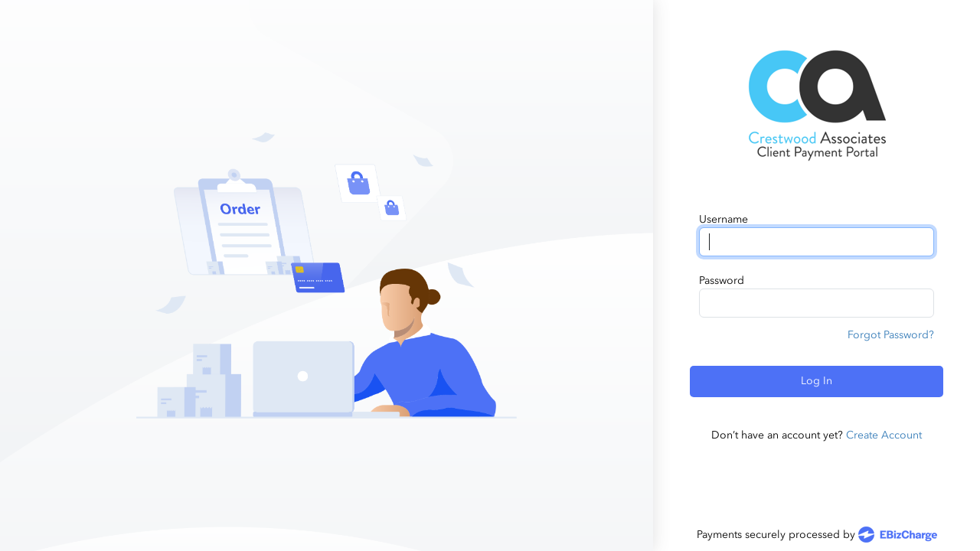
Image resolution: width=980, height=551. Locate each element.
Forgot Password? (891, 335)
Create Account (884, 435)
